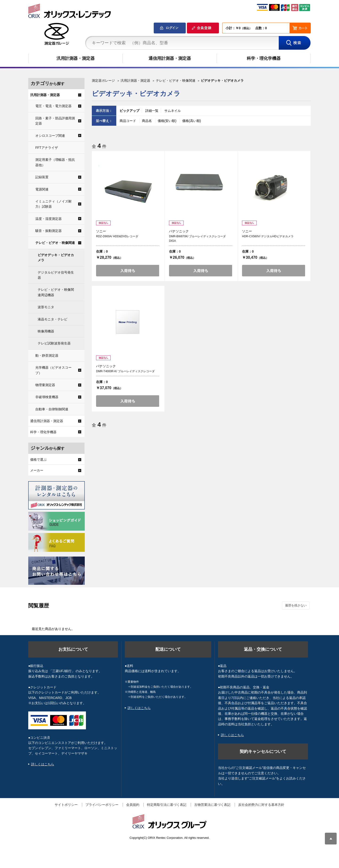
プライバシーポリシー (102, 805)
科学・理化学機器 (264, 58)
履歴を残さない (296, 605)
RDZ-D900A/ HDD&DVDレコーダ (117, 236)
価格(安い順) (167, 121)
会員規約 (133, 805)
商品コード (128, 121)
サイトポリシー (66, 805)
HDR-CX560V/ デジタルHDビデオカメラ (268, 236)
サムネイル (173, 111)
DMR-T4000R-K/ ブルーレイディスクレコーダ (125, 371)
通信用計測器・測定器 (170, 58)
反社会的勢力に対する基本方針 (261, 805)
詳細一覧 (152, 111)
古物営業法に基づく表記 (212, 805)
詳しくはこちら (43, 764)
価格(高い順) (192, 121)
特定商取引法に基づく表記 (167, 805)
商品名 (147, 121)
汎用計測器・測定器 (76, 58)
